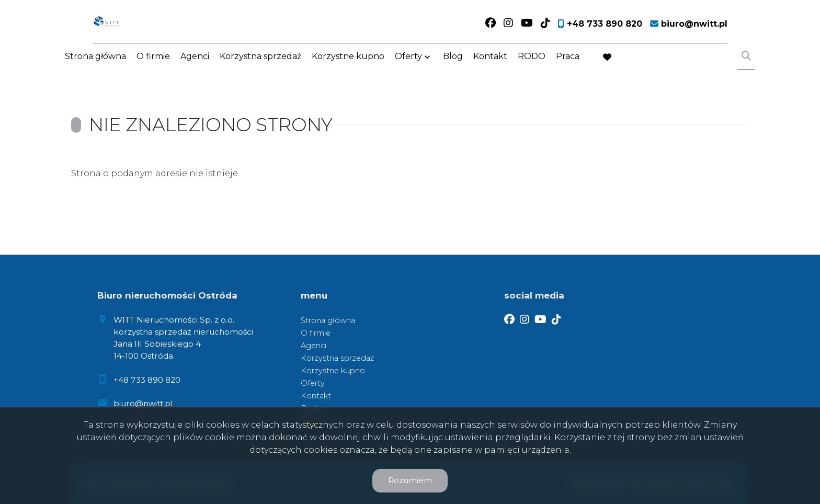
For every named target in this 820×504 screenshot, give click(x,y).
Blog (453, 64)
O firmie (153, 64)
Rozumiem (410, 480)
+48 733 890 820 (147, 380)
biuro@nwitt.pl (143, 403)
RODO (532, 64)
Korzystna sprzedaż (260, 64)
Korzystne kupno (348, 64)
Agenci (195, 64)
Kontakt (490, 64)
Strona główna (95, 64)
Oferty (408, 64)
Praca (568, 64)
